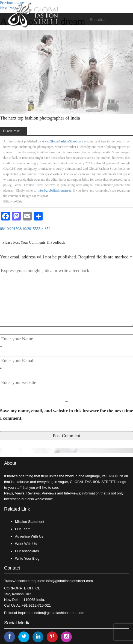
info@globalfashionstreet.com (69, 581)
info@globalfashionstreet (54, 190)
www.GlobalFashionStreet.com (63, 141)
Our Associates (27, 551)
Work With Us (26, 544)
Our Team (23, 529)
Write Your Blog (27, 558)
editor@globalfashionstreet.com (59, 613)
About (10, 463)
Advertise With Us (29, 536)
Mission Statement (30, 522)
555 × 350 (43, 229)
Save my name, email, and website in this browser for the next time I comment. (66, 415)
